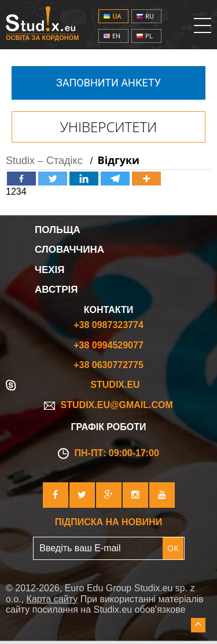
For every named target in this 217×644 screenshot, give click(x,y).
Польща (58, 230)
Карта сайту (52, 599)
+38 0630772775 (108, 365)
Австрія (56, 290)
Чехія (50, 270)
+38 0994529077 (108, 345)
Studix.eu (115, 385)
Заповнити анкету (108, 83)
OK (173, 548)
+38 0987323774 (108, 325)
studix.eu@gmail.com (108, 405)
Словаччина (69, 250)
